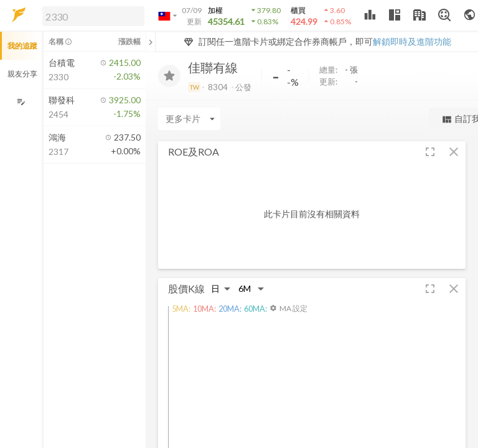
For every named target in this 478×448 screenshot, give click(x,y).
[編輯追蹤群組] (21, 102)
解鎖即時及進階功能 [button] (412, 41)
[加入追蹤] (169, 76)
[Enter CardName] (189, 119)
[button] (91, 16)
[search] (93, 16)
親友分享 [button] (22, 74)
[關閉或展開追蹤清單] (151, 42)
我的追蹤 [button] (22, 46)
